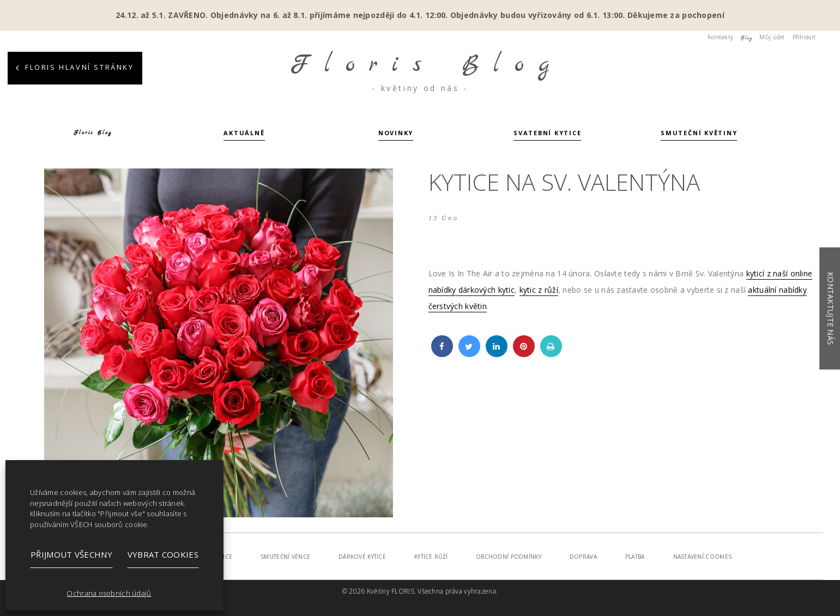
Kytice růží (431, 557)
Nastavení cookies (703, 557)
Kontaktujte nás (830, 309)
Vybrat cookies (163, 554)
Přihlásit (804, 37)
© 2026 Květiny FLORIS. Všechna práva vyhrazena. (420, 591)
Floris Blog (93, 133)
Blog (746, 38)
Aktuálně (244, 133)
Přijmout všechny (71, 554)
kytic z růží (539, 290)
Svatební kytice (547, 133)
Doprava (583, 557)
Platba (635, 557)
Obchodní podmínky (509, 557)
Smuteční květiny (699, 133)
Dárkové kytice (362, 557)
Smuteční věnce (285, 557)
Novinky (396, 133)
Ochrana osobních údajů (109, 593)
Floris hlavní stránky (80, 67)
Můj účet (772, 37)
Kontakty (720, 37)
